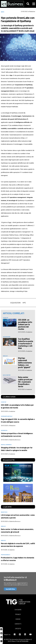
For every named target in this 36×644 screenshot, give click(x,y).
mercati (5, 356)
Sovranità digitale (7, 416)
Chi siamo (18, 610)
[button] (28, 4)
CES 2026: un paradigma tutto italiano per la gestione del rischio (25, 324)
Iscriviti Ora (10, 589)
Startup (6, 318)
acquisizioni (15, 303)
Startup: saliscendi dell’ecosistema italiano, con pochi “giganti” (25, 363)
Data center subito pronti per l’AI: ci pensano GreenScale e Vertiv (25, 382)
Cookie (18, 619)
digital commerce (6, 445)
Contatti (18, 624)
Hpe (24, 303)
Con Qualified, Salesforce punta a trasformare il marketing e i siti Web (26, 343)
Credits (18, 628)
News (3, 12)
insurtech (4, 512)
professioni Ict (6, 555)
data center (7, 375)
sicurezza (4, 430)
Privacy (18, 614)
